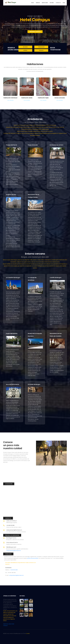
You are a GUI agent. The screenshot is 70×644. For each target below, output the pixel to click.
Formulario (8, 554)
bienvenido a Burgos (35, 32)
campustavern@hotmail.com (14, 530)
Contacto (58, 3)
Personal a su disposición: (12, 535)
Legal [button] (64, 3)
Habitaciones (45, 3)
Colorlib (28, 634)
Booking (25, 47)
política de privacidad (33, 558)
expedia (25, 50)
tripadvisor (41, 47)
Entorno (52, 3)
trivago (41, 50)
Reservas (38, 3)
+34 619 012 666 (10, 525)
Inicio (33, 3)
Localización (9, 484)
